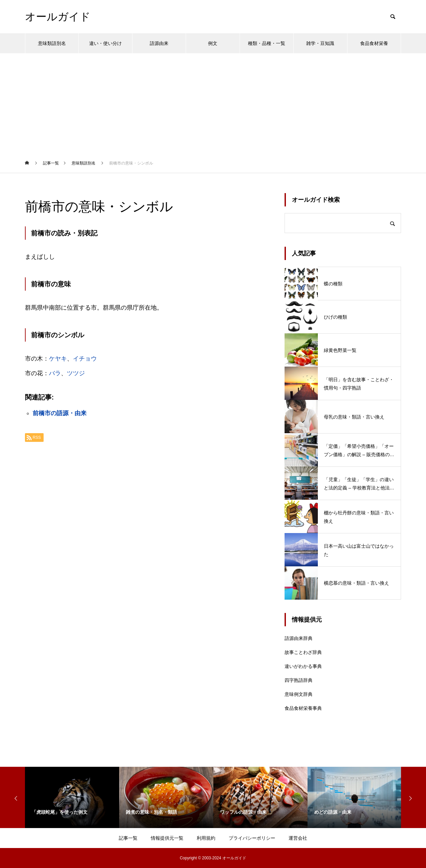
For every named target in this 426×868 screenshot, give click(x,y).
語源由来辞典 (299, 638)
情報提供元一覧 (167, 838)
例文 (213, 43)
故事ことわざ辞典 (303, 652)
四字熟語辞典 (299, 680)
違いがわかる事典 (303, 666)
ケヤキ (58, 359)
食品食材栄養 (374, 43)
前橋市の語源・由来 (60, 413)
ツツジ (76, 373)
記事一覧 (128, 838)
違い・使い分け (106, 43)
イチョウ (85, 359)
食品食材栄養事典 (303, 708)
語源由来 (159, 43)
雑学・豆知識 (320, 43)
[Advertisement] (213, 103)
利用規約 (206, 838)
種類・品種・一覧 (267, 43)
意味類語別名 (52, 43)
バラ (55, 373)
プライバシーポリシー (252, 838)
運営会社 (298, 838)
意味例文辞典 (299, 694)
